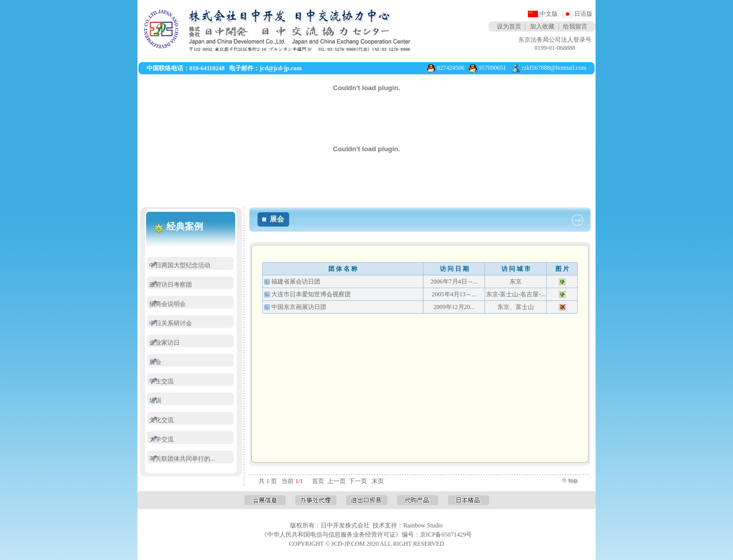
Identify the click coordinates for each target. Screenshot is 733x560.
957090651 (492, 68)
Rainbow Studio (423, 525)
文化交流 (161, 420)
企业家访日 (164, 343)
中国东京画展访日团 (299, 307)
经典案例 (185, 227)
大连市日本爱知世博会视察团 (311, 294)
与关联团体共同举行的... (182, 459)
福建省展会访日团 (296, 282)
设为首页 (509, 26)
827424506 (450, 68)
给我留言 (575, 26)
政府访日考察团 (171, 285)
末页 (378, 481)
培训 (155, 401)
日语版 (583, 14)
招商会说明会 (167, 304)
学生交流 (161, 381)
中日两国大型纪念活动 (180, 265)
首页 (318, 481)
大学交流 (161, 439)
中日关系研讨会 (171, 323)
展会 (155, 362)
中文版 (549, 14)
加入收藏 (542, 26)
